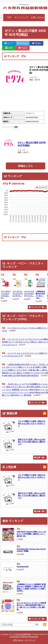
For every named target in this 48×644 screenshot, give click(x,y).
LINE (9, 48)
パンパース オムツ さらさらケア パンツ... (29, 294)
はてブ (9, 43)
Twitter (37, 43)
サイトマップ (21, 17)
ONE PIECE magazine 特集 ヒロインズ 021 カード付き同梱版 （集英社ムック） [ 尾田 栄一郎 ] (31, 534)
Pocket (23, 48)
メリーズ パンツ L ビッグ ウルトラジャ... (18, 294)
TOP (9, 17)
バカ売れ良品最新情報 (21, 634)
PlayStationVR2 (23, 567)
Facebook (23, 43)
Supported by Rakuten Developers (24, 637)
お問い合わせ (37, 17)
